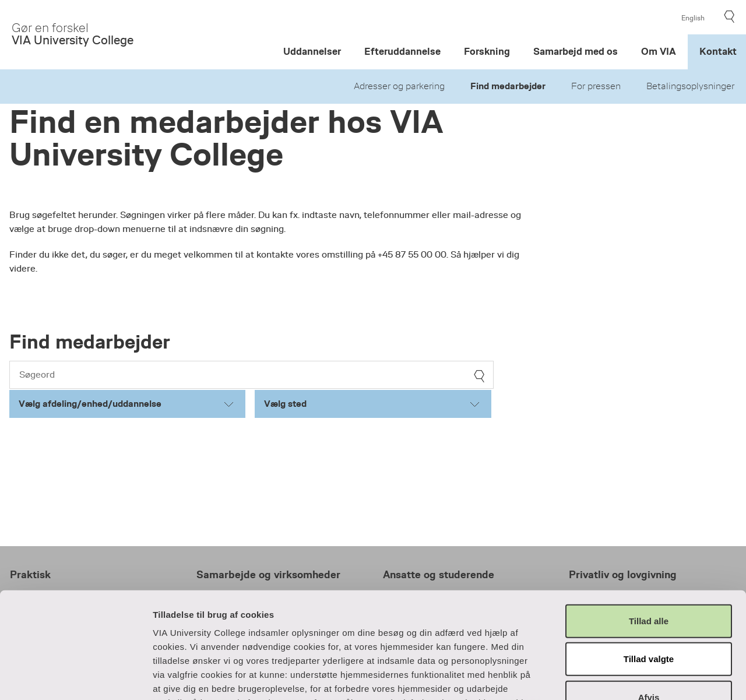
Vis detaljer (630, 677)
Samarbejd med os (576, 52)
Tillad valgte (649, 560)
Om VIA (659, 52)
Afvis (649, 598)
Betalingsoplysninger (690, 86)
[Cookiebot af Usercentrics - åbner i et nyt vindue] (75, 677)
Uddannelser (312, 52)
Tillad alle (649, 522)
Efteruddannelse (402, 52)
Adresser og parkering (399, 86)
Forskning (487, 52)
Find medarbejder (508, 86)
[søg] (479, 376)
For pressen (596, 86)
